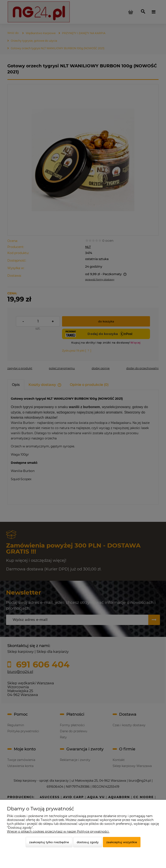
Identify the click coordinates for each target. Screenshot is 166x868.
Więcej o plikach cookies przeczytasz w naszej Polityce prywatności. (58, 832)
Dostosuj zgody (88, 842)
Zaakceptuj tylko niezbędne (49, 842)
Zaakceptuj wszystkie (122, 842)
